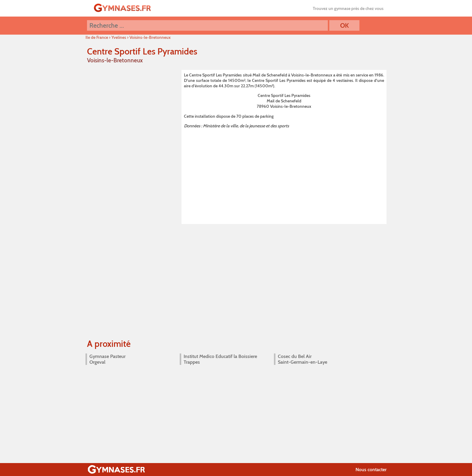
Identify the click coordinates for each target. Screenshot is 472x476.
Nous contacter (371, 470)
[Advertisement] (284, 175)
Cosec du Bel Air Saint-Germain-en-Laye (303, 359)
